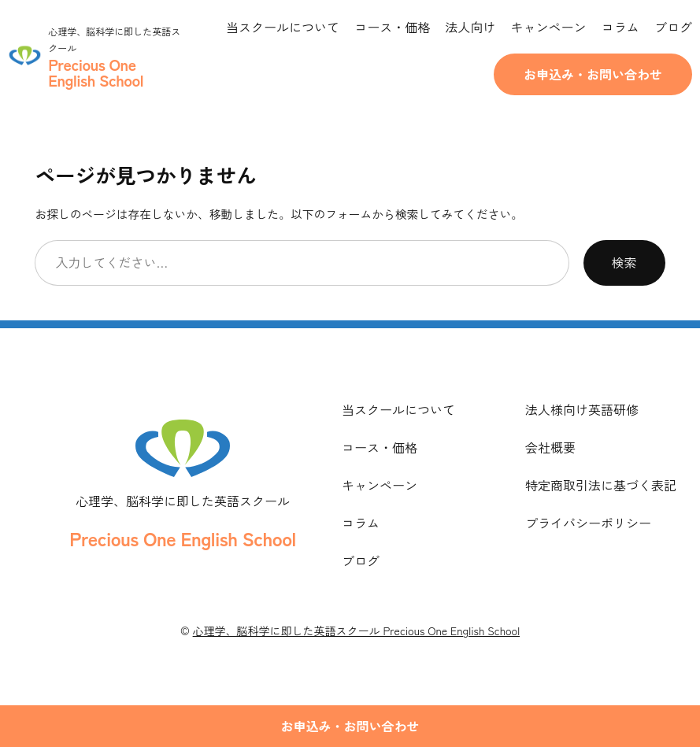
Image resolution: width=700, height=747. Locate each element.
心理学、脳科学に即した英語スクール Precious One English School (356, 631)
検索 (624, 262)
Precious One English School (182, 538)
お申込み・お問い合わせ (593, 74)
